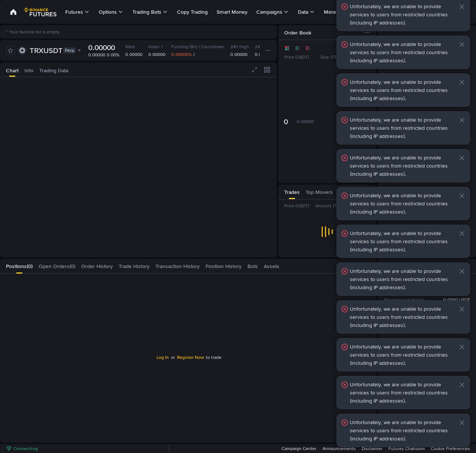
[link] (13, 12)
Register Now (191, 357)
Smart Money (232, 12)
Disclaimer (372, 449)
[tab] (12, 70)
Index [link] (156, 47)
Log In (163, 357)
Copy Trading (192, 12)
